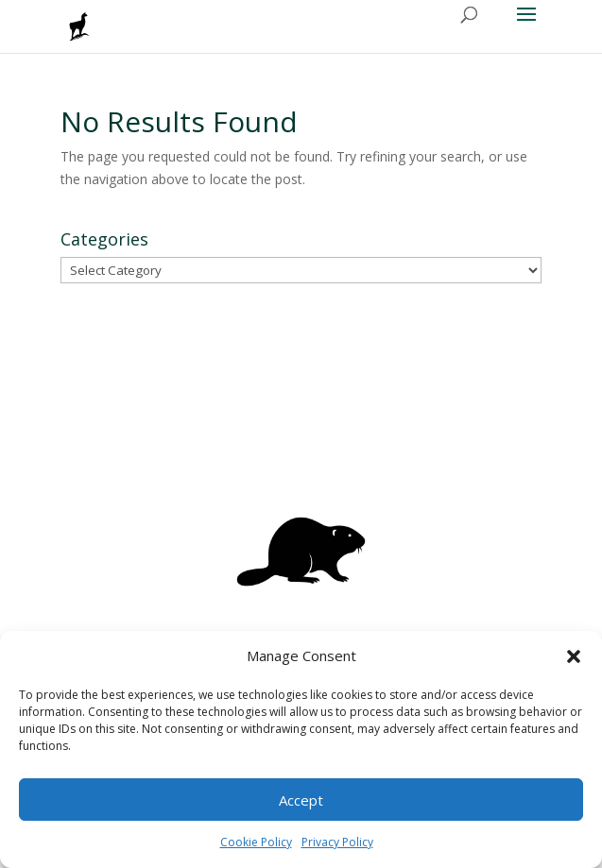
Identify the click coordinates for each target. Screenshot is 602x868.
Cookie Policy (256, 842)
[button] (574, 656)
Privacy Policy (337, 842)
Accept (301, 800)
